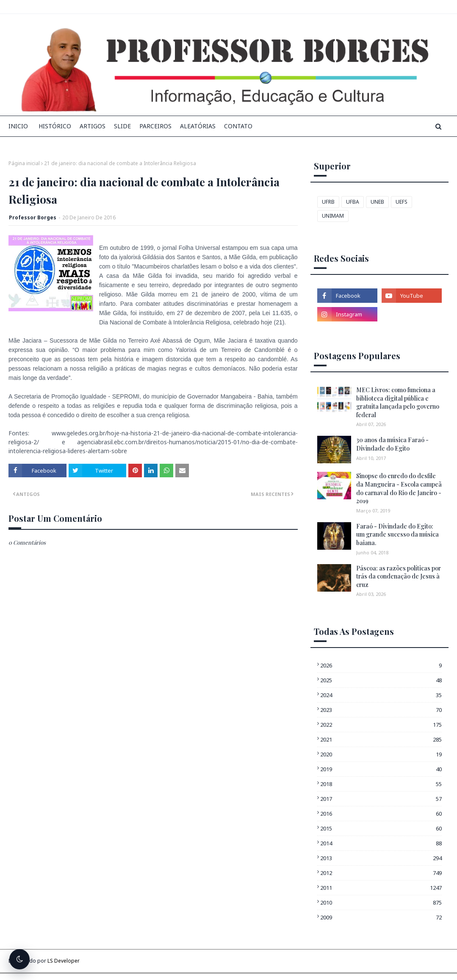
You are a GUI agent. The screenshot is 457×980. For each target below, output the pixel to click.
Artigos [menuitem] (93, 126)
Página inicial (24, 163)
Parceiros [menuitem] (155, 126)
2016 (381, 814)
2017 (381, 799)
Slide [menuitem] (122, 126)
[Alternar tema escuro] (19, 959)
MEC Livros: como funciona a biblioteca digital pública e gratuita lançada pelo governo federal (398, 402)
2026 (381, 665)
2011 (381, 888)
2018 (381, 784)
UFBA (353, 202)
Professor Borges (33, 217)
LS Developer (64, 961)
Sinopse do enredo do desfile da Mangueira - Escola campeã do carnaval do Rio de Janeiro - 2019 (399, 488)
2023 (381, 710)
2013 (381, 858)
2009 (381, 917)
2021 (381, 739)
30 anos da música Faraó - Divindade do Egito (392, 444)
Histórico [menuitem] (55, 126)
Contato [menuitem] (238, 126)
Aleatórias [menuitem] (198, 126)
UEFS (402, 202)
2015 (381, 828)
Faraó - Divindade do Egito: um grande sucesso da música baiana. (397, 534)
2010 (381, 902)
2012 (381, 873)
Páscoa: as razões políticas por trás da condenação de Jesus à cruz (399, 576)
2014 (381, 843)
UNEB (377, 202)
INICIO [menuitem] (18, 126)
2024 (381, 695)
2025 (381, 680)
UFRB (328, 202)
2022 (381, 725)
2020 (381, 754)
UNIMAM (333, 216)
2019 (381, 769)
